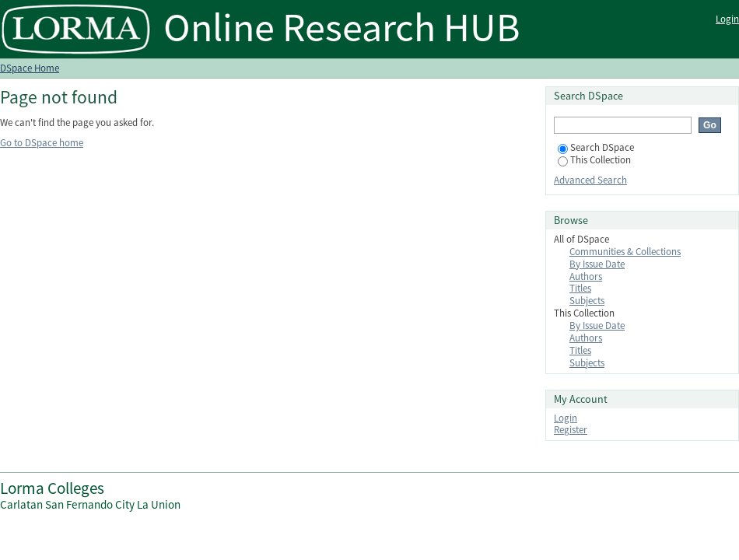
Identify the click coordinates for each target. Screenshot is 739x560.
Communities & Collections (625, 252)
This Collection (594, 160)
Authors (586, 276)
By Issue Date (597, 264)
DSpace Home (30, 68)
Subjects (587, 301)
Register (571, 430)
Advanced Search (590, 180)
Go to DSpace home (42, 143)
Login (727, 19)
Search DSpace (596, 147)
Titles (580, 288)
